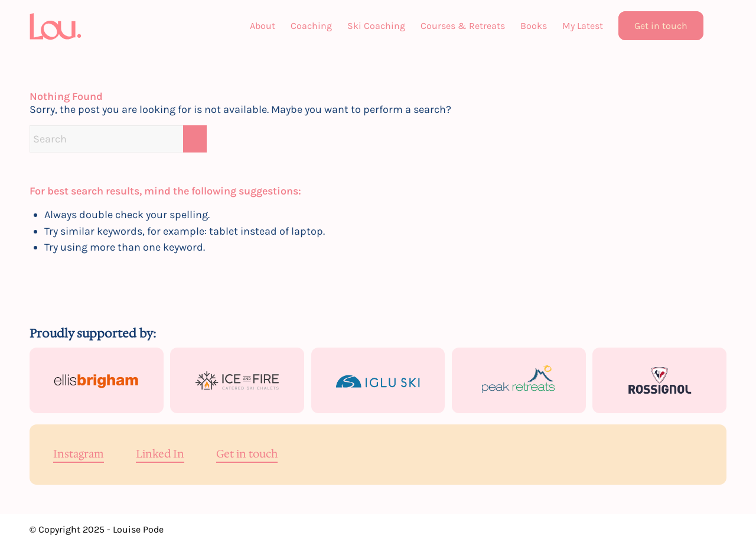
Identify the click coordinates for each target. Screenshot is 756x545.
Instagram (79, 455)
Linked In (160, 455)
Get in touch (247, 455)
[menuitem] (263, 26)
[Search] (719, 26)
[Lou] (56, 26)
